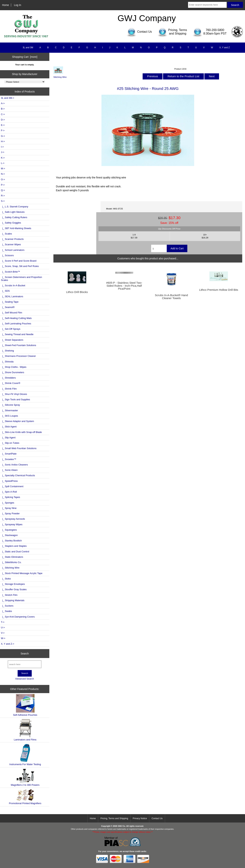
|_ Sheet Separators (12, 340)
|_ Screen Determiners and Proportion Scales (22, 279)
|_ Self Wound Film (11, 313)
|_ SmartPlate (9, 454)
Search (25, 653)
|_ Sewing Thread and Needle (17, 334)
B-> (3, 109)
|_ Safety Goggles (11, 223)
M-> (3, 168)
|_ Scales (6, 234)
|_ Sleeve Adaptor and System (17, 421)
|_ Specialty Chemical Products (18, 475)
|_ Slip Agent (8, 438)
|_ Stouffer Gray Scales (14, 589)
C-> (3, 114)
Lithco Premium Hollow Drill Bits (219, 290)
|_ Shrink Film (9, 389)
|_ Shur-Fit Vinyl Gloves (14, 394)
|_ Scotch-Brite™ (10, 272)
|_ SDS (5, 291)
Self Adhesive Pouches (25, 705)
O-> (3, 179)
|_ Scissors (7, 255)
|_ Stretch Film (9, 595)
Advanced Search (25, 679)
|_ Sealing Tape (10, 302)
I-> (2, 147)
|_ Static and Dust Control (15, 552)
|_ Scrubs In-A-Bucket (13, 285)
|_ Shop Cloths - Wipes (14, 367)
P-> (3, 185)
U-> (3, 627)
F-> (3, 130)
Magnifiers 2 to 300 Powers (25, 777)
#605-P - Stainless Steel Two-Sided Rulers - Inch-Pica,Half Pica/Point (124, 286)
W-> (3, 638)
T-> (3, 622)
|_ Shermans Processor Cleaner (18, 356)
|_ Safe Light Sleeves (13, 212)
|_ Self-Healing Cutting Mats (16, 318)
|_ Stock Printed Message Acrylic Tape (22, 573)
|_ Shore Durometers (13, 372)
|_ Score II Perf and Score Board (19, 261)
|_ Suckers (7, 606)
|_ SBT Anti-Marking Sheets (16, 228)
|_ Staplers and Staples (14, 546)
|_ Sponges (8, 503)
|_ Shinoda (7, 362)
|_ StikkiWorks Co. (11, 562)
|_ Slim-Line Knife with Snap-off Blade (21, 432)
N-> (3, 174)
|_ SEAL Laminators (12, 296)
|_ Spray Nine (9, 508)
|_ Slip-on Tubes (10, 443)
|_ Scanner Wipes (11, 244)
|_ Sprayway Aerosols (13, 519)
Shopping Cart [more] (25, 57)
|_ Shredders (8, 378)
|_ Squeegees (9, 530)
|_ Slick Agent (9, 427)
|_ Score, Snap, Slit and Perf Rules (20, 266)
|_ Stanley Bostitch (11, 541)
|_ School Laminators (13, 250)
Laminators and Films (25, 730)
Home (5, 5)
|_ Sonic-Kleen (9, 470)
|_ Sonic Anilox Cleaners (14, 465)
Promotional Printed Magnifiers (25, 797)
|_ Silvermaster (9, 410)
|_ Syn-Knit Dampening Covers (18, 617)
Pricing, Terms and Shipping (114, 818)
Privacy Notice (140, 818)
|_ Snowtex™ (9, 459)
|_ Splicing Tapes (10, 497)
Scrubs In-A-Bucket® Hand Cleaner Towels (171, 297)
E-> (3, 125)
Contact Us (157, 818)
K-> (3, 158)
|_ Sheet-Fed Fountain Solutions (19, 345)
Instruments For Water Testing (25, 755)
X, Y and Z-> (8, 644)
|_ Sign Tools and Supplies (15, 399)
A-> (3, 103)
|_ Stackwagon (9, 535)
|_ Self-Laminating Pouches (16, 324)
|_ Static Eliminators (12, 557)
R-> (3, 196)
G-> (3, 136)
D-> (3, 120)
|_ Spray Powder (10, 513)
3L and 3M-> (8, 98)
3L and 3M (28, 48)
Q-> (3, 190)
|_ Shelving (7, 351)
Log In (18, 5)
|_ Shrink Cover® (11, 383)
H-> (3, 141)
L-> (3, 163)
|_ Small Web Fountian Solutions (19, 448)
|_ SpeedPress (9, 481)
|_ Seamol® (8, 307)
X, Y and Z (225, 48)
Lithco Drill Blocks (77, 292)
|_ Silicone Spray (10, 405)
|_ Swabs (6, 611)
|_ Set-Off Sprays (11, 329)
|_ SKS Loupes (9, 416)
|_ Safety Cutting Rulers (14, 217)
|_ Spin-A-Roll (9, 492)
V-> (3, 633)
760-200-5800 (215, 30)
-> (3, 201)
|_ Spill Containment (12, 486)
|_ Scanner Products (12, 239)
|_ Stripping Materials (13, 600)
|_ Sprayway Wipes (12, 524)
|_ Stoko (6, 579)
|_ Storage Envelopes (13, 584)
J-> (3, 152)
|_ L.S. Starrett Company (15, 207)
